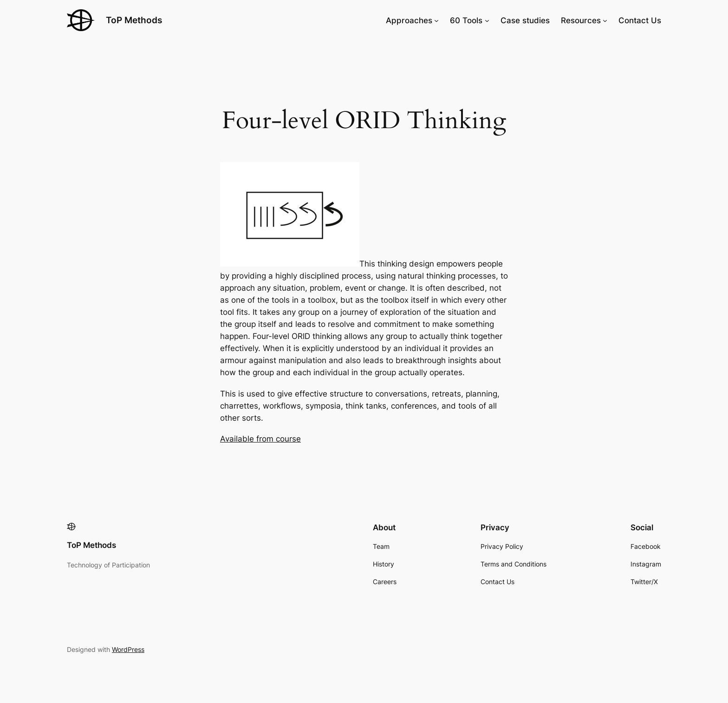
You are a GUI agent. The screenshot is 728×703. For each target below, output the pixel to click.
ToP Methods (134, 20)
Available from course (260, 439)
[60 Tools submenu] (487, 20)
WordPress (128, 649)
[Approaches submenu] (436, 20)
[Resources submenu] (605, 20)
